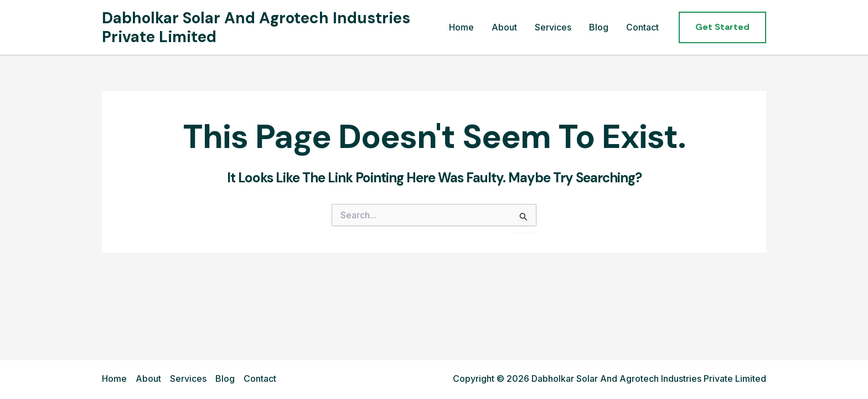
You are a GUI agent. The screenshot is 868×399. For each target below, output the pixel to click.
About (504, 27)
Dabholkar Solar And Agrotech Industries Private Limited (256, 27)
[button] (722, 27)
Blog (599, 27)
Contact (642, 27)
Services (553, 27)
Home (461, 27)
